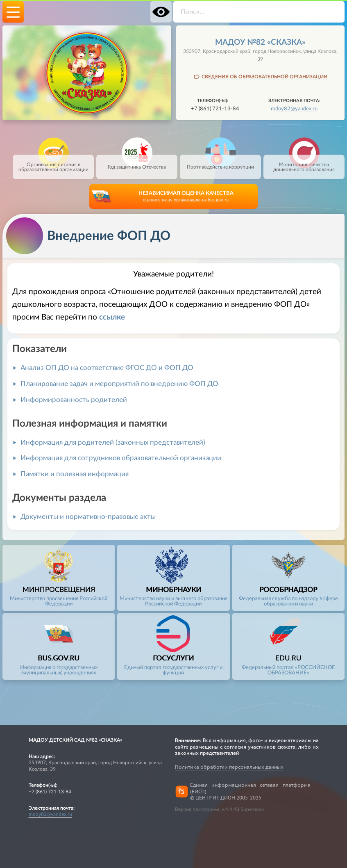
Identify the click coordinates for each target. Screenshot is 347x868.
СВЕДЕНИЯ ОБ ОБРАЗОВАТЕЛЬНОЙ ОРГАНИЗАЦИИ (264, 77)
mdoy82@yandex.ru (294, 109)
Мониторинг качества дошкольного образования (304, 163)
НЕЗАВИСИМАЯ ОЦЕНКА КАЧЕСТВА (186, 197)
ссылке (112, 317)
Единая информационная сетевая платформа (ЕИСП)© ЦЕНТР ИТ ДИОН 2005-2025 (250, 791)
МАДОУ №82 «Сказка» (260, 42)
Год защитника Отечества (137, 162)
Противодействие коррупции (220, 162)
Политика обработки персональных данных (229, 767)
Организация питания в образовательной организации (53, 163)
